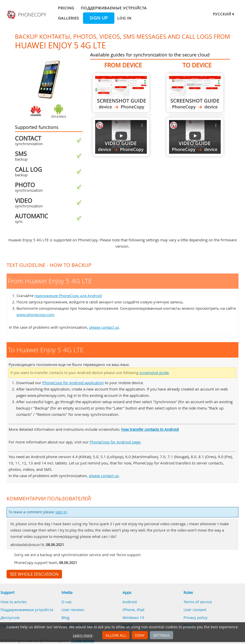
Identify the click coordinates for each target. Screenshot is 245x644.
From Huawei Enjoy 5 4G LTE (121, 93)
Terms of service (198, 602)
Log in (124, 18)
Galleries (68, 18)
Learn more (83, 635)
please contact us (104, 327)
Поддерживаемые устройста (114, 8)
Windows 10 (133, 617)
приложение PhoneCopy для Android (68, 296)
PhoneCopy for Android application (73, 383)
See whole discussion (34, 574)
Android (130, 602)
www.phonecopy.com (35, 315)
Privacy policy (196, 617)
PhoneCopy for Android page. (115, 442)
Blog (65, 617)
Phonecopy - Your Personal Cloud (27, 15)
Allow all (116, 635)
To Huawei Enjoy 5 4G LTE (195, 93)
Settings (161, 635)
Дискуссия (10, 617)
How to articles (14, 602)
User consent (195, 610)
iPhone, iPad (133, 610)
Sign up (99, 18)
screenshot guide (154, 373)
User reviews (73, 610)
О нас (67, 602)
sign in (61, 512)
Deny (140, 635)
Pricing (66, 8)
